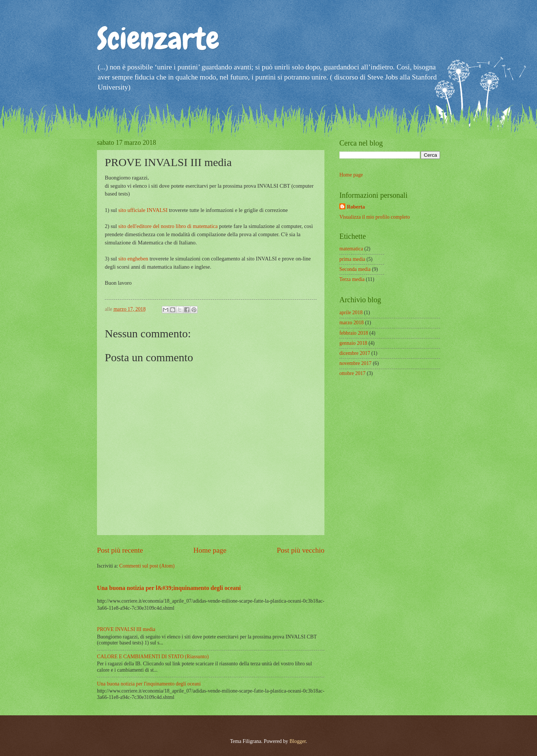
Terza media (352, 279)
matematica (351, 249)
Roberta (356, 207)
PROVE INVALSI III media (126, 629)
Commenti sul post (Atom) (147, 566)
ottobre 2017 (352, 373)
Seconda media (355, 269)
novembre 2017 (355, 363)
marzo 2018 (352, 323)
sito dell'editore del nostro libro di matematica (168, 226)
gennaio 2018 (353, 343)
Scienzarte (158, 39)
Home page (210, 550)
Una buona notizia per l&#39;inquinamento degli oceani (169, 588)
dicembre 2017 (355, 353)
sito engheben (133, 259)
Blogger (298, 741)
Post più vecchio (301, 550)
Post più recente (120, 550)
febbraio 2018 (354, 333)
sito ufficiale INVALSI (143, 210)
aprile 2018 (351, 313)
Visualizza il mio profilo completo (375, 217)
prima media (352, 259)
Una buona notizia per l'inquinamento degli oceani (149, 684)
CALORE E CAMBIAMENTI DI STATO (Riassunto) (153, 657)
